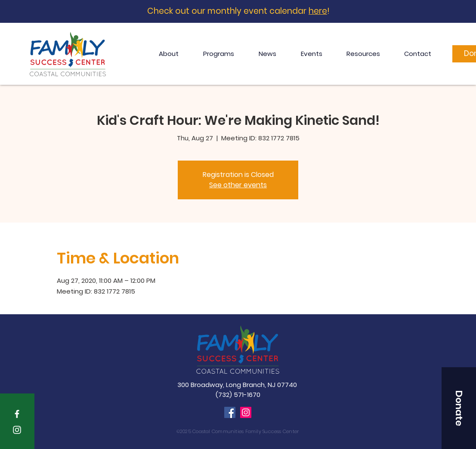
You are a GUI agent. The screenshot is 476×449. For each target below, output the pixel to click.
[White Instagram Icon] (17, 430)
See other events (238, 185)
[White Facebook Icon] (17, 414)
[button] (459, 408)
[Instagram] (246, 412)
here (318, 11)
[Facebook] (230, 412)
